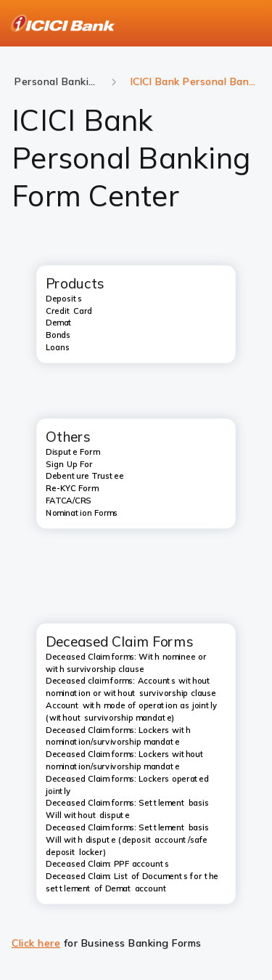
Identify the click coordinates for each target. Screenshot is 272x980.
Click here (36, 943)
